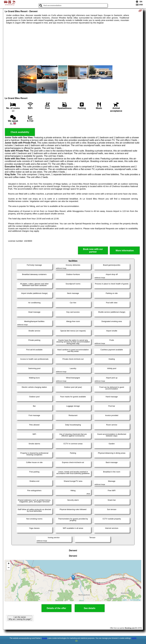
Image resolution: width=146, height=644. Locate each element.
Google (44, 638)
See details (90, 608)
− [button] (9, 568)
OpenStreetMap (135, 600)
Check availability (20, 132)
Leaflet (125, 600)
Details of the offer (56, 608)
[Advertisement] (73, 45)
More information (125, 251)
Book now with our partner (93, 250)
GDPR (134, 638)
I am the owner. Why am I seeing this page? (20, 618)
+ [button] (9, 564)
